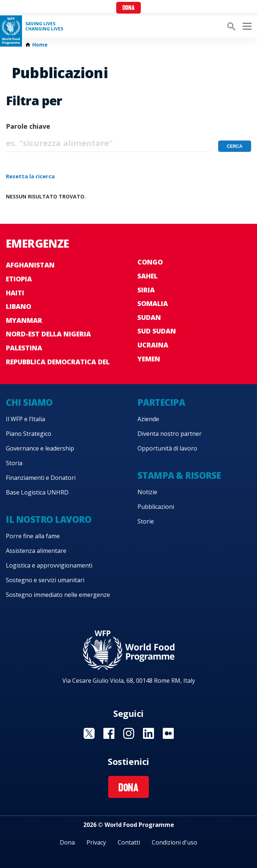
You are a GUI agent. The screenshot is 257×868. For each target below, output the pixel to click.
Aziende (148, 419)
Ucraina (153, 345)
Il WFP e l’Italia (25, 419)
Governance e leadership (40, 448)
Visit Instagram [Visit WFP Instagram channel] (129, 733)
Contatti (129, 842)
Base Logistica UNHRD (37, 492)
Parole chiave (28, 126)
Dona (128, 8)
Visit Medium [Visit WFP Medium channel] (168, 733)
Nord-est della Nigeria (48, 334)
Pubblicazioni (156, 507)
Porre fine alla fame (33, 536)
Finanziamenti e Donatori (41, 478)
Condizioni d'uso (175, 842)
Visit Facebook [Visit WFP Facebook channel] (109, 733)
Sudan (149, 317)
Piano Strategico (29, 434)
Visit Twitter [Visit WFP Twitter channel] (89, 733)
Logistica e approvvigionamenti (49, 565)
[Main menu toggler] (246, 26)
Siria (146, 290)
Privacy (96, 842)
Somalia (153, 303)
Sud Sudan (157, 331)
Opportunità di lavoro (167, 448)
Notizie (147, 492)
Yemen (149, 359)
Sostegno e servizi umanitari (45, 580)
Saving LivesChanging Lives (44, 26)
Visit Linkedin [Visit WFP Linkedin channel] (148, 733)
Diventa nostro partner (170, 434)
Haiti (15, 293)
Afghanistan (30, 265)
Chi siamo (29, 402)
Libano (19, 306)
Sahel (148, 276)
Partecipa (161, 402)
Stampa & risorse (179, 475)
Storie (146, 521)
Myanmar (24, 320)
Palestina (24, 348)
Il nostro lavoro (49, 519)
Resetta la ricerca (30, 176)
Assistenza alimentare (36, 551)
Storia (14, 463)
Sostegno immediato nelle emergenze (58, 595)
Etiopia (19, 279)
